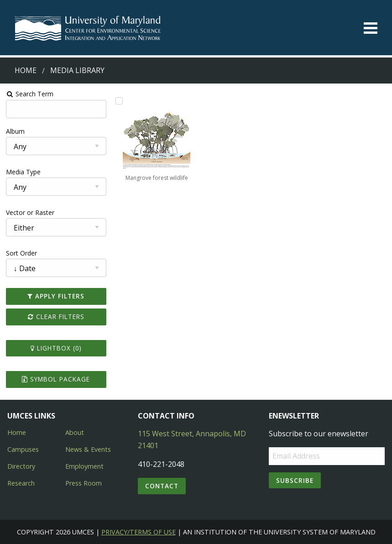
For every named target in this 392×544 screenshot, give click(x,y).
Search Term (30, 94)
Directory (21, 466)
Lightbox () (56, 348)
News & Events (88, 449)
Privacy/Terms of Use (139, 532)
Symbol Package (56, 379)
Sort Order (21, 253)
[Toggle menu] (371, 28)
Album (15, 131)
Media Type (23, 172)
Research (21, 483)
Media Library (77, 70)
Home (26, 70)
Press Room (84, 483)
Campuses (23, 449)
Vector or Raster (30, 212)
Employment (84, 466)
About (75, 432)
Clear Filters (56, 316)
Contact (162, 486)
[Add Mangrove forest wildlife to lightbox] (119, 101)
